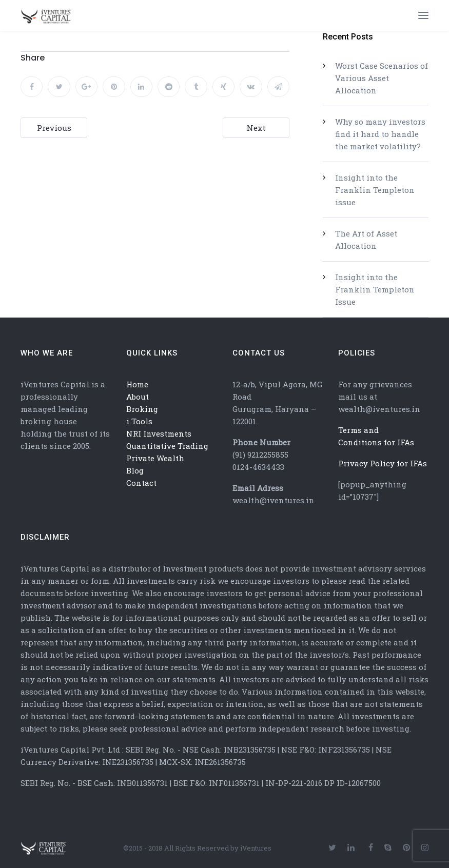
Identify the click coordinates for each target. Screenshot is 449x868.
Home (137, 384)
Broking (142, 409)
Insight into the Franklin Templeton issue (375, 190)
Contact (141, 483)
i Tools (139, 421)
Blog (135, 470)
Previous (54, 128)
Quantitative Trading (167, 446)
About (138, 397)
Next (256, 128)
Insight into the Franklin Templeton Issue (375, 289)
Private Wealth (155, 458)
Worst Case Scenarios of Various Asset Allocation (382, 78)
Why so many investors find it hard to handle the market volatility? (380, 134)
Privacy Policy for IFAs (383, 463)
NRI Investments (159, 433)
